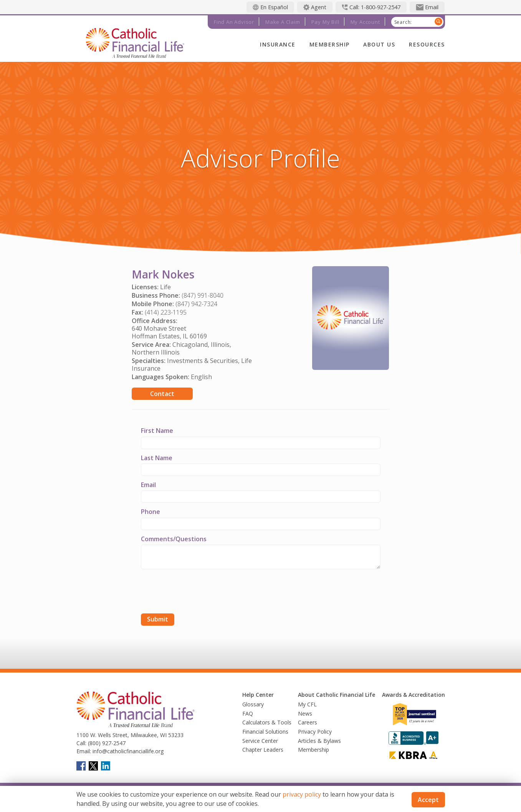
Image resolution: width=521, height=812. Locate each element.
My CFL (307, 704)
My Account (365, 22)
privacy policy (302, 794)
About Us (379, 44)
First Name (157, 431)
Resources (427, 44)
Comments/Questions (174, 539)
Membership (330, 44)
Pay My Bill (325, 22)
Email (148, 485)
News (305, 713)
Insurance (278, 44)
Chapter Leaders (263, 750)
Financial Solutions (265, 732)
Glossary (253, 704)
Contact (162, 394)
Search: (403, 22)
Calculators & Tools (267, 722)
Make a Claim (283, 22)
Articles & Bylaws (319, 741)
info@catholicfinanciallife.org (127, 751)
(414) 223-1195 (166, 312)
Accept (428, 800)
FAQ (248, 713)
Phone (151, 512)
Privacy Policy (315, 732)
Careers (308, 722)
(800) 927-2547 (106, 743)
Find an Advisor (234, 22)
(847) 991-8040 (203, 295)
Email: (84, 751)
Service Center (260, 741)
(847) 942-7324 (196, 304)
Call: (81, 743)
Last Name (157, 458)
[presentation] (199, 592)
